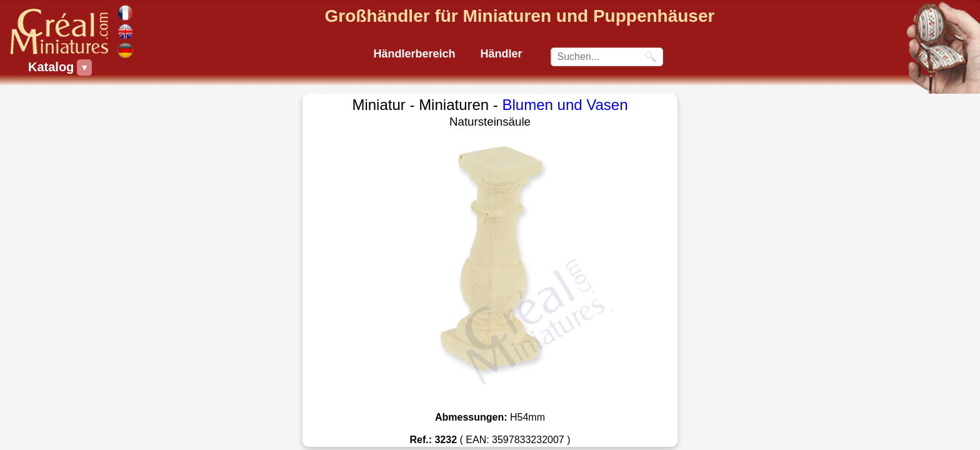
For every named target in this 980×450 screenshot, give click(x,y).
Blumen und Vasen (565, 105)
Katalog (52, 67)
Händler (502, 54)
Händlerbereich (414, 54)
